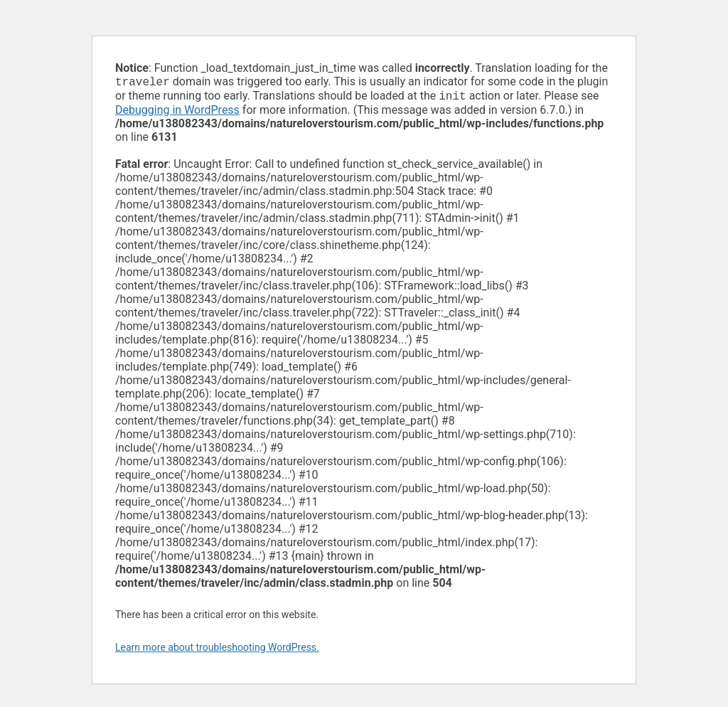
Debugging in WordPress (177, 113)
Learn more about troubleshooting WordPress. (217, 650)
